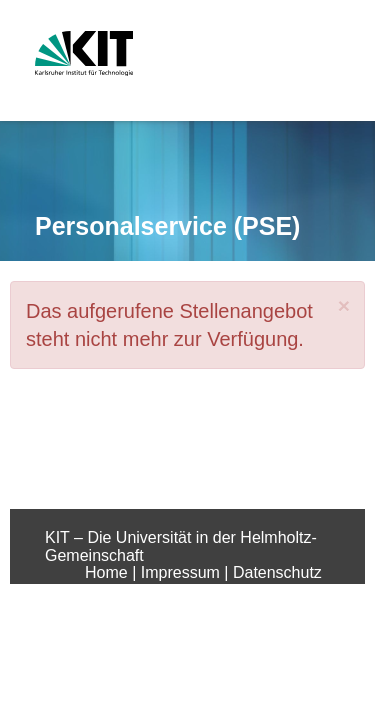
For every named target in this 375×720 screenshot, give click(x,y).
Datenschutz (277, 572)
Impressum (183, 572)
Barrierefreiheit (148, 590)
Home (108, 572)
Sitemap (243, 590)
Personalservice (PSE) (167, 226)
